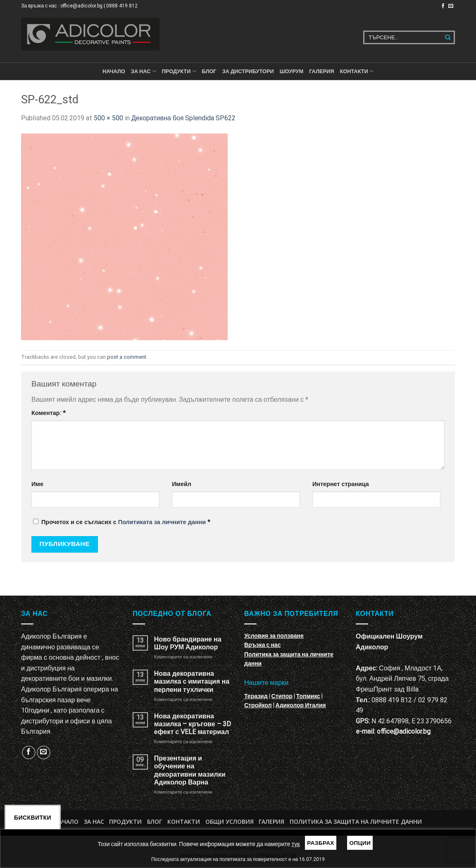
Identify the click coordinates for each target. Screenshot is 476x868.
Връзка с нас (262, 645)
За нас (144, 71)
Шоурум (292, 71)
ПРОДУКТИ (179, 71)
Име (37, 484)
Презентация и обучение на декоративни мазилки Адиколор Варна (190, 770)
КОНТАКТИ (357, 71)
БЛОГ (209, 71)
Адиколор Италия (301, 705)
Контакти (184, 821)
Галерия (321, 71)
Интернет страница (341, 484)
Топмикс (308, 696)
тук (296, 844)
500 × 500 (108, 118)
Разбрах (321, 843)
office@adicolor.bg (404, 731)
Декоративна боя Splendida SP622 (183, 118)
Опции (360, 843)
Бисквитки (33, 818)
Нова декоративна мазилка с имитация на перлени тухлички (192, 681)
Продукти (125, 821)
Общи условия (230, 821)
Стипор (282, 696)
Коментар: (49, 413)
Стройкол (258, 705)
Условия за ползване (274, 636)
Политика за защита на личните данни (356, 821)
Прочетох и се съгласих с (122, 522)
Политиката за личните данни (162, 522)
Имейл (182, 484)
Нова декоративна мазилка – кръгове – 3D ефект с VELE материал (193, 724)
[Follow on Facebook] (443, 6)
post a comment (127, 357)
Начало (114, 71)
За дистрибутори (248, 71)
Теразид (256, 696)
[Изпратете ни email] (451, 6)
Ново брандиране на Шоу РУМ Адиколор (188, 643)
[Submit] (448, 37)
